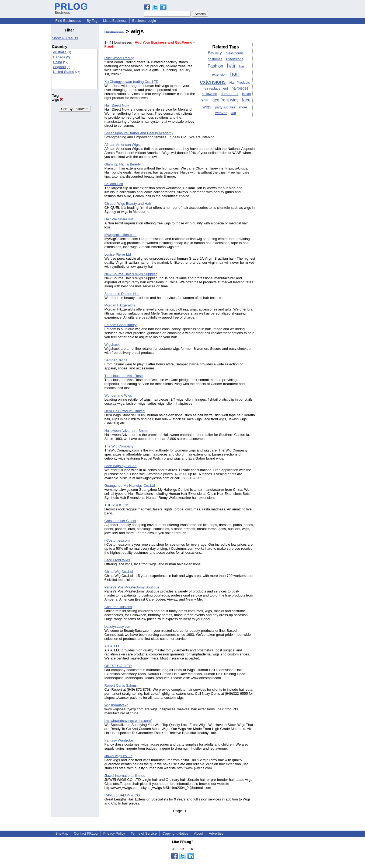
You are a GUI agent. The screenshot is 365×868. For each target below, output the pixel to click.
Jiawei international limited (125, 776)
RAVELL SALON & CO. (123, 795)
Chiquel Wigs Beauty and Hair (128, 204)
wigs (58, 100)
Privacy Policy (114, 833)
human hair (230, 94)
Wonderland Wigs (118, 395)
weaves (221, 113)
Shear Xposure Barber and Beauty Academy (139, 133)
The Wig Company (119, 446)
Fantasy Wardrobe (119, 740)
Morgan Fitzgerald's (120, 305)
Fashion (215, 66)
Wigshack (112, 345)
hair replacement (215, 89)
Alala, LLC (113, 646)
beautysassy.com (118, 627)
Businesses (114, 32)
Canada (59, 57)
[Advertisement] (287, 109)
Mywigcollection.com (121, 235)
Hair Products (239, 83)
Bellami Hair (114, 184)
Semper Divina (116, 360)
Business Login (144, 21)
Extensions (235, 59)
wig (233, 113)
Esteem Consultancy (121, 325)
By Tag (92, 21)
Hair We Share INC (119, 219)
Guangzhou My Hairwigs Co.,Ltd (130, 486)
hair (231, 66)
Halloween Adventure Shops (126, 431)
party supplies (225, 107)
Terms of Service (144, 833)
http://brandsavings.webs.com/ (128, 721)
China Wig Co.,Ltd (119, 572)
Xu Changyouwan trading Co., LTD (132, 82)
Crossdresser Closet (120, 521)
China (58, 62)
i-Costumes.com (117, 540)
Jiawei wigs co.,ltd (119, 756)
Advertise (216, 833)
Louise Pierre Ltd (118, 254)
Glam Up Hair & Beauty (123, 164)
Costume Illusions (118, 607)
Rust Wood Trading (119, 58)
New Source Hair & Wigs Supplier (131, 274)
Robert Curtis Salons (121, 685)
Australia (60, 52)
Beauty (215, 53)
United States (64, 72)
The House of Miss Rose (124, 376)
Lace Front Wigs (117, 560)
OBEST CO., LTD (118, 666)
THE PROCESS (117, 505)
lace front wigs (225, 100)
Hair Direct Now (117, 105)
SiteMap (62, 833)
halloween (209, 94)
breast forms (234, 53)
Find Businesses (68, 21)
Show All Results (65, 38)
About (199, 833)
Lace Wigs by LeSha (121, 466)
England (60, 67)
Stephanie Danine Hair (122, 294)
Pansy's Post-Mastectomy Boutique (132, 587)
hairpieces (240, 88)
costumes (215, 59)
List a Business (115, 21)
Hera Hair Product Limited (125, 411)
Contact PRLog (86, 833)
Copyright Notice (175, 833)
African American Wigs (122, 145)
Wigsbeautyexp (117, 705)
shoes (243, 107)
